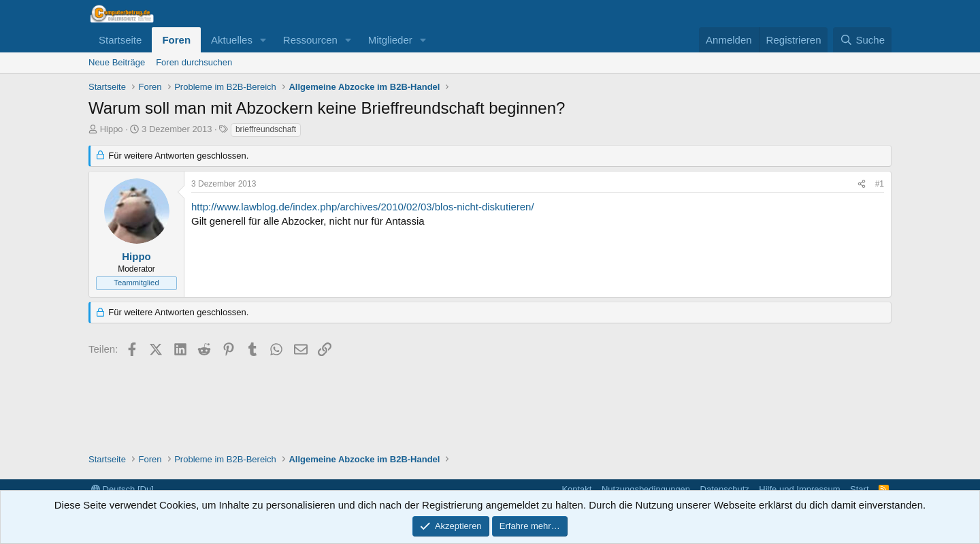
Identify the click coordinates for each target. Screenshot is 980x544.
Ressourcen (310, 40)
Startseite (120, 40)
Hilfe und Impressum (799, 489)
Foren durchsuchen (194, 62)
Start (859, 489)
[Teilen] (862, 184)
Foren (176, 40)
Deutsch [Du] (122, 489)
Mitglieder (390, 40)
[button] (263, 40)
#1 (880, 184)
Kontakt (576, 489)
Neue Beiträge (117, 62)
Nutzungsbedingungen (646, 489)
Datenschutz (725, 489)
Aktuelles (232, 40)
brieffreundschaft (266, 129)
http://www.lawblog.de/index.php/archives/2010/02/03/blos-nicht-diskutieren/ (363, 207)
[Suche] (862, 40)
